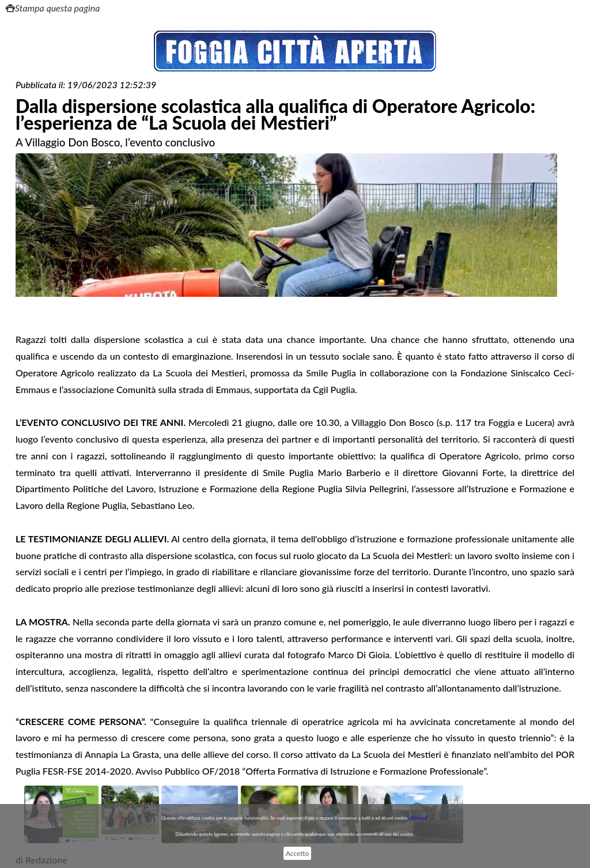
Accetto (297, 853)
